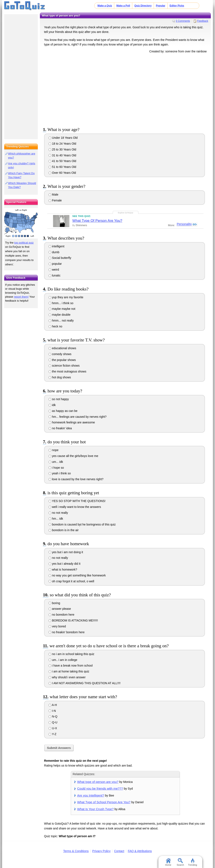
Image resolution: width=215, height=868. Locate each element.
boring (54, 603)
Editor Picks (177, 6)
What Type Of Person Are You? (97, 221)
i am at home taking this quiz (69, 671)
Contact (119, 851)
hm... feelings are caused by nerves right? (78, 417)
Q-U (53, 722)
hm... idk (56, 519)
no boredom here (62, 615)
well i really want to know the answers (75, 507)
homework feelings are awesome (72, 422)
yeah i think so (60, 473)
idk (52, 405)
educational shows (62, 348)
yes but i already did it (64, 564)
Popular (161, 6)
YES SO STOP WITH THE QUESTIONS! (77, 501)
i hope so (56, 468)
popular (55, 264)
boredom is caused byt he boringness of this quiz (82, 524)
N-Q (53, 716)
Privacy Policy (101, 851)
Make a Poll (123, 6)
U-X (53, 728)
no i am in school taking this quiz (71, 654)
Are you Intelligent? (91, 795)
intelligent (56, 246)
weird (54, 270)
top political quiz (24, 243)
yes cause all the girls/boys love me (73, 456)
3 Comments (183, 21)
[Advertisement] (125, 89)
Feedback (203, 21)
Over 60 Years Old (62, 173)
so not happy (59, 399)
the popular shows (62, 360)
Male (53, 195)
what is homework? (63, 570)
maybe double (60, 315)
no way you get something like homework (77, 575)
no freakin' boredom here (67, 632)
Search (180, 862)
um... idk (56, 462)
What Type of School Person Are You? (104, 802)
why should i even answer (67, 677)
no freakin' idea (60, 428)
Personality (184, 224)
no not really (58, 513)
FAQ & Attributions (140, 851)
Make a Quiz (105, 6)
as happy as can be (63, 411)
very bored (57, 626)
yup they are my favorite (66, 297)
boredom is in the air (64, 530)
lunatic (54, 275)
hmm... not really (61, 320)
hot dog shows (60, 377)
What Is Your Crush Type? (96, 809)
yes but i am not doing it (66, 552)
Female (55, 200)
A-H (53, 705)
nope (54, 450)
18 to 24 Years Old (62, 144)
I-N (52, 711)
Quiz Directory (143, 6)
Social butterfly (60, 258)
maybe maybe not (62, 309)
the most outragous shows (67, 371)
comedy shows (60, 354)
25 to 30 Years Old (62, 149)
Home (168, 862)
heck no (55, 326)
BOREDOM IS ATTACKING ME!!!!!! (73, 620)
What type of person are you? (98, 782)
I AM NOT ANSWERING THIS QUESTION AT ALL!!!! (85, 683)
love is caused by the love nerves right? (76, 479)
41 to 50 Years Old (62, 161)
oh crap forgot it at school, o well (71, 581)
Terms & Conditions (76, 851)
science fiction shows (64, 366)
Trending (192, 862)
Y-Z (52, 734)
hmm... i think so (61, 303)
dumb (54, 252)
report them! (21, 297)
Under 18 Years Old (63, 138)
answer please (60, 609)
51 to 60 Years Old (62, 167)
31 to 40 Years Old (62, 155)
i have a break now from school (71, 666)
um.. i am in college (63, 660)
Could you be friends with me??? (100, 788)
